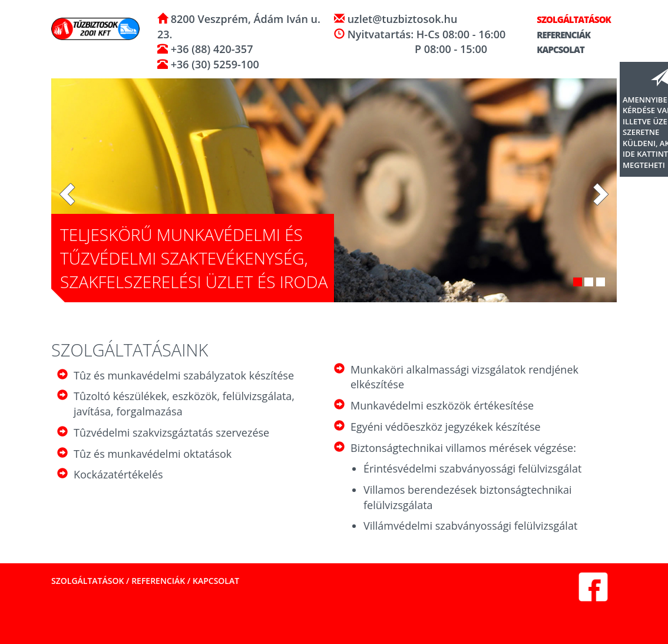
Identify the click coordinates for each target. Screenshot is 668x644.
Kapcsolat (555, 49)
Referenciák (558, 35)
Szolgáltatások (569, 19)
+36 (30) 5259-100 (214, 64)
